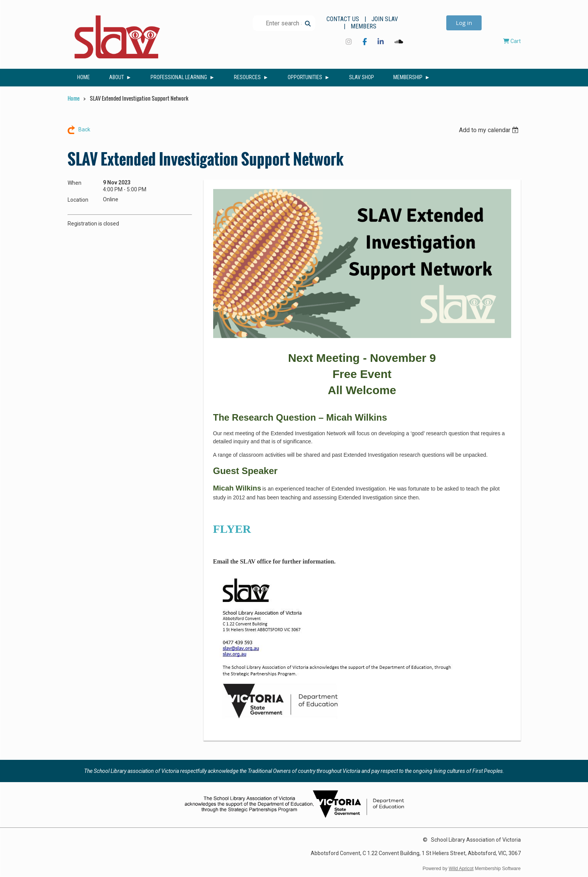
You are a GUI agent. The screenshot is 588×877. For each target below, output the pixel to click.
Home (74, 98)
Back (84, 129)
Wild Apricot (461, 869)
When (75, 183)
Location (78, 200)
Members (364, 26)
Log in (464, 23)
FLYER (232, 529)
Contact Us (343, 19)
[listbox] (490, 130)
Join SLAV (385, 19)
